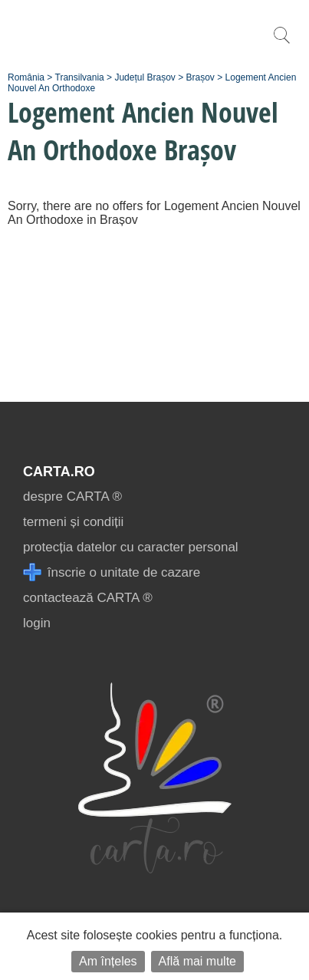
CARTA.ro (59, 472)
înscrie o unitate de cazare (112, 572)
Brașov (201, 77)
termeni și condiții (73, 522)
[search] (281, 43)
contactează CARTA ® (88, 598)
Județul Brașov (145, 77)
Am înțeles (108, 961)
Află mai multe (197, 961)
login (37, 623)
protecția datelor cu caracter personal (131, 547)
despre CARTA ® (72, 497)
